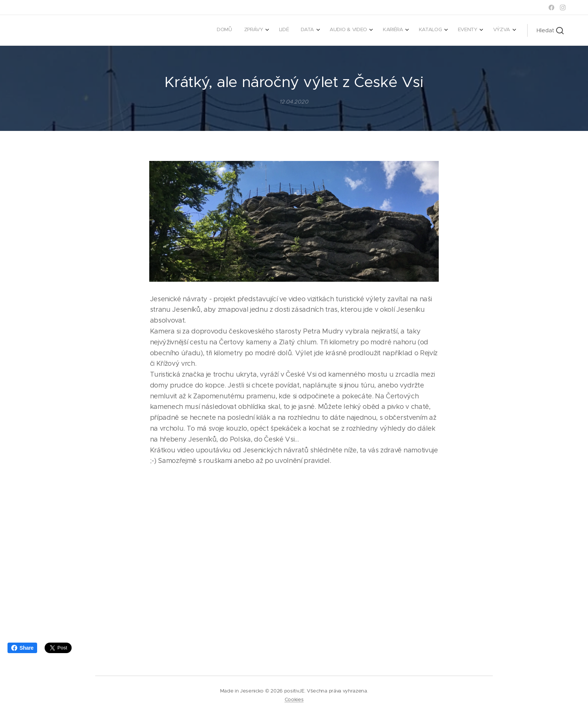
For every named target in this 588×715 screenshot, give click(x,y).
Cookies (294, 699)
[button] (550, 30)
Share (22, 648)
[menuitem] (394, 30)
